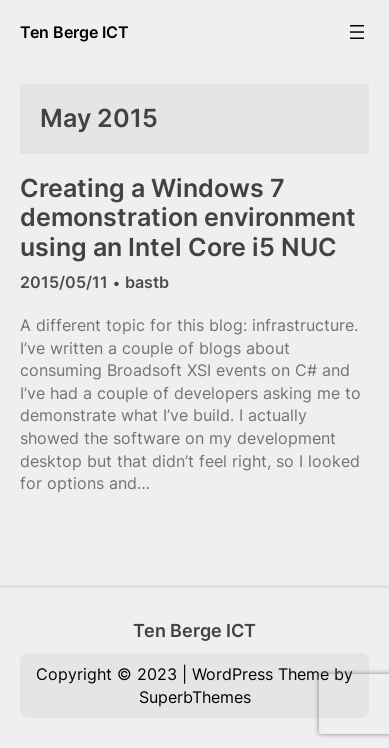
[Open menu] (357, 32)
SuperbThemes (195, 697)
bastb (147, 282)
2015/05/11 (64, 282)
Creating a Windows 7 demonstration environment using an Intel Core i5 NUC (188, 218)
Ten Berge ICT (74, 32)
